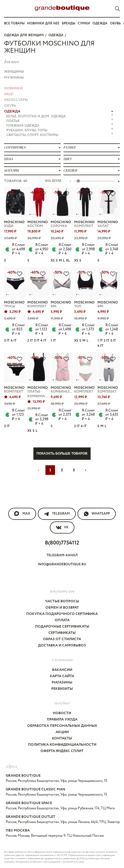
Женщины (14, 72)
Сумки (84, 23)
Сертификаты (62, 633)
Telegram (57, 514)
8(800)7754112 (62, 543)
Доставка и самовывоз (62, 646)
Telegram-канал (62, 555)
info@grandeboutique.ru (62, 564)
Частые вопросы (62, 601)
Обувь (115, 23)
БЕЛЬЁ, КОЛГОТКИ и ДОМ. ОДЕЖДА (60, 116)
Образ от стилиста (62, 639)
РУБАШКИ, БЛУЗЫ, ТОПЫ (60, 130)
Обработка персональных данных (62, 726)
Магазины (62, 683)
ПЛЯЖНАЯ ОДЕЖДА (60, 126)
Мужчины (14, 78)
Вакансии (62, 670)
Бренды (69, 23)
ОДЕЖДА (56, 35)
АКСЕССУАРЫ (16, 100)
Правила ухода (62, 720)
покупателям (62, 591)
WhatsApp (97, 514)
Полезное (62, 703)
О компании (62, 659)
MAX (22, 514)
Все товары (14, 23)
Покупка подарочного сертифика (62, 614)
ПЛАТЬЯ (60, 121)
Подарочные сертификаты (62, 627)
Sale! (9, 94)
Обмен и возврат (62, 608)
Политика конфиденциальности (62, 745)
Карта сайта (62, 676)
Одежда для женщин (24, 35)
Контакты (62, 738)
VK (62, 527)
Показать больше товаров (62, 453)
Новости (62, 713)
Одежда (100, 23)
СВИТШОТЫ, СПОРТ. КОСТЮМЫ (60, 135)
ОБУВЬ (10, 106)
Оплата (62, 620)
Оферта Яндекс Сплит (62, 751)
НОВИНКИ (13, 88)
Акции (62, 732)
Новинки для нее (43, 23)
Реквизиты (62, 689)
